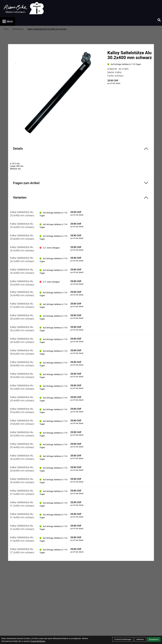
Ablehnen (140, 639)
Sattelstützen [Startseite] (18, 29)
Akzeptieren (154, 639)
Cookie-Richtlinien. (38, 641)
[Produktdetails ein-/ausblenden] (81, 149)
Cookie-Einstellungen (123, 639)
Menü (8, 21)
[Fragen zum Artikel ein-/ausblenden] (81, 183)
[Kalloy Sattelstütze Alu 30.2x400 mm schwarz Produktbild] (57, 92)
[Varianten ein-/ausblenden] (81, 197)
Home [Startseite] (6, 29)
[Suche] (159, 20)
